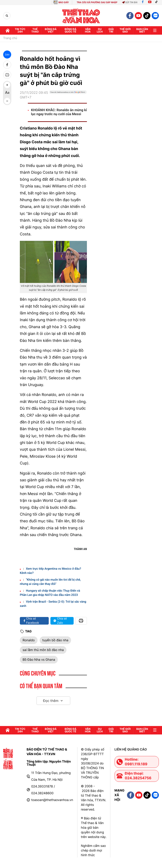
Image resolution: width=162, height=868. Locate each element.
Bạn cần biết (142, 30)
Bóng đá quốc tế (70, 30)
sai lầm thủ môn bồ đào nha (43, 650)
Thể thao (35, 30)
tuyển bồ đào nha (55, 640)
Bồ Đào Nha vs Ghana (39, 660)
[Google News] (68, 97)
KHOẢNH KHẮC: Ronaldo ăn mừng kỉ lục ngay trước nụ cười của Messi (59, 112)
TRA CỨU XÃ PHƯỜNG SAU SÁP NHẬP (97, 2)
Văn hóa (88, 30)
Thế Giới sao (125, 30)
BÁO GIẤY (64, 2)
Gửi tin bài (130, 2)
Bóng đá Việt (51, 30)
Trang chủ (10, 38)
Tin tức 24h (20, 30)
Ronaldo (29, 640)
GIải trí (111, 30)
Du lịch (100, 30)
